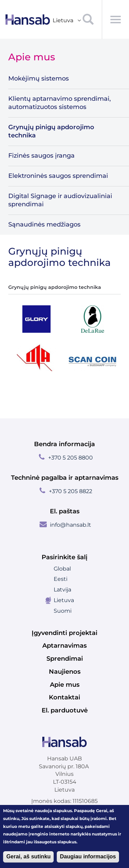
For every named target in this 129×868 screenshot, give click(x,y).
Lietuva (64, 600)
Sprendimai (65, 659)
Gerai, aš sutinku (28, 857)
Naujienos (65, 672)
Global (62, 569)
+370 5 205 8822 (71, 491)
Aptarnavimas (64, 646)
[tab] (36, 319)
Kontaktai (64, 697)
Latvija (62, 590)
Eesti (61, 579)
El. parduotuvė (65, 710)
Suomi (63, 611)
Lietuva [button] (67, 21)
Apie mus (65, 685)
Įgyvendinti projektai (64, 633)
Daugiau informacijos (88, 857)
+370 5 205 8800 (71, 458)
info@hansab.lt (71, 525)
